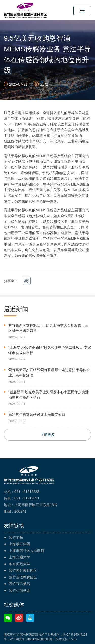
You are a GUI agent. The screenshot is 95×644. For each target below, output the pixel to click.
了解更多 (48, 435)
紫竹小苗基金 (20, 590)
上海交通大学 (20, 557)
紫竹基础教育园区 (23, 577)
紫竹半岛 (16, 537)
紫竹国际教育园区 (23, 570)
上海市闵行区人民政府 (27, 551)
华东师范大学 (20, 564)
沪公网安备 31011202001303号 (31, 639)
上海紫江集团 (20, 544)
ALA (74, 639)
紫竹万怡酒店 (20, 584)
